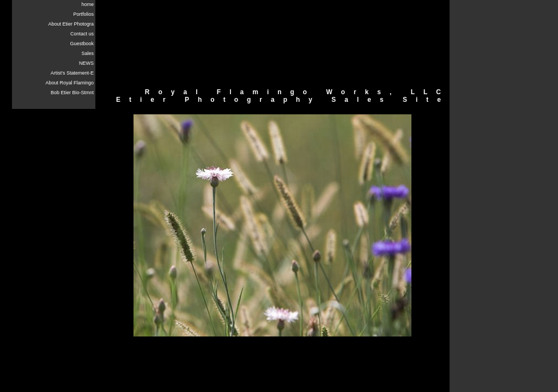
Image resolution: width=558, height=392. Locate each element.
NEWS (86, 63)
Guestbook (82, 44)
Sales (87, 53)
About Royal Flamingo (69, 83)
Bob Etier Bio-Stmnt (72, 93)
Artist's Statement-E (72, 73)
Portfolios (83, 14)
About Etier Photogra (71, 24)
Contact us (82, 34)
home (87, 4)
